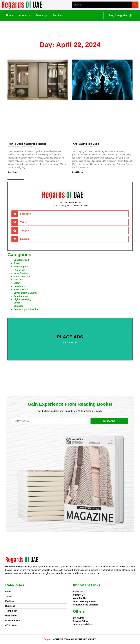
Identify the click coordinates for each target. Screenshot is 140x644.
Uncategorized (21, 260)
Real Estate (20, 270)
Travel (17, 263)
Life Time (18, 280)
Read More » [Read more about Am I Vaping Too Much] (78, 172)
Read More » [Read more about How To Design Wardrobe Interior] (13, 172)
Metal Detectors (22, 276)
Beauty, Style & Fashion (26, 309)
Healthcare (19, 286)
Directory (41, 15)
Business (18, 306)
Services (58, 15)
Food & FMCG (21, 289)
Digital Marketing (22, 299)
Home (9, 15)
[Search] (135, 5)
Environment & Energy (25, 293)
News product (21, 273)
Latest (17, 283)
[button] (70, 214)
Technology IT (21, 266)
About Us (24, 15)
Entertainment (21, 296)
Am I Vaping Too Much (86, 144)
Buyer (17, 303)
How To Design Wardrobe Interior (27, 144)
